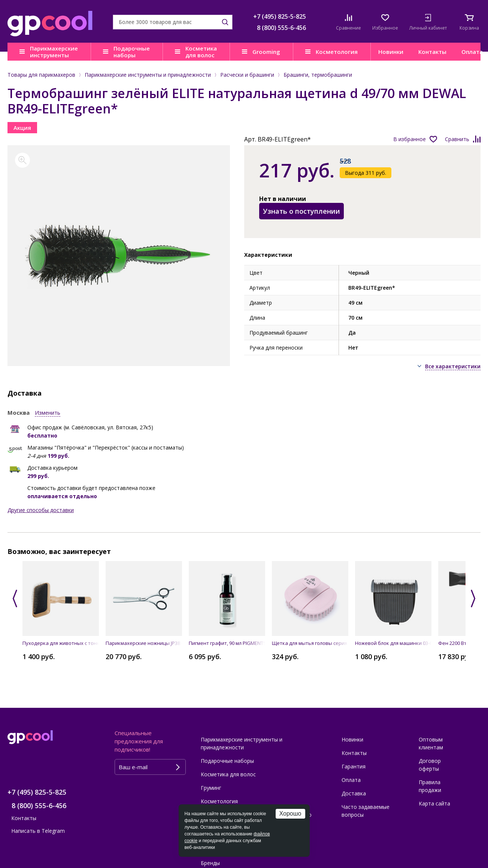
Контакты (432, 52)
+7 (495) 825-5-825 (280, 16)
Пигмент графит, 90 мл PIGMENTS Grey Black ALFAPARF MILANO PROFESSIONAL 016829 (227, 643)
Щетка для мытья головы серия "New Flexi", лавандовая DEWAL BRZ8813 (310, 643)
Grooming (266, 52)
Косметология (337, 52)
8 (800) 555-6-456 (281, 28)
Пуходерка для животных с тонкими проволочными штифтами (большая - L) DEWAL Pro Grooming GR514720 (61, 643)
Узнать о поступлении (301, 211)
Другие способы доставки (41, 510)
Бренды (210, 863)
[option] (119, 256)
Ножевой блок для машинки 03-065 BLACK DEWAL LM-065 (393, 643)
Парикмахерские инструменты (54, 52)
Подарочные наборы (132, 52)
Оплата (351, 780)
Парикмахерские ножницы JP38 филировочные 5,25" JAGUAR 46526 (144, 643)
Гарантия (354, 766)
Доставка (354, 793)
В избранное (410, 139)
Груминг (211, 788)
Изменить (48, 413)
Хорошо (290, 814)
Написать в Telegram (38, 831)
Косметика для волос (201, 52)
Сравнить (457, 139)
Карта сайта (434, 803)
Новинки (391, 52)
